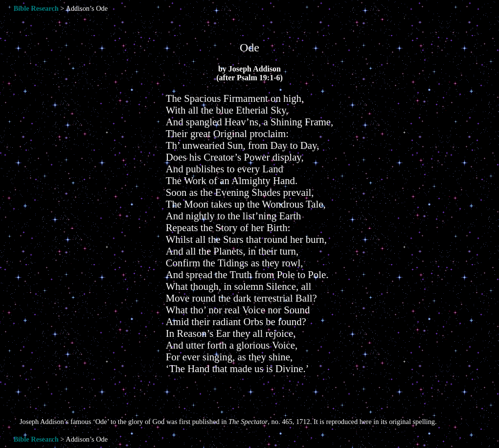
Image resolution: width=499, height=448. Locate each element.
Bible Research (36, 8)
